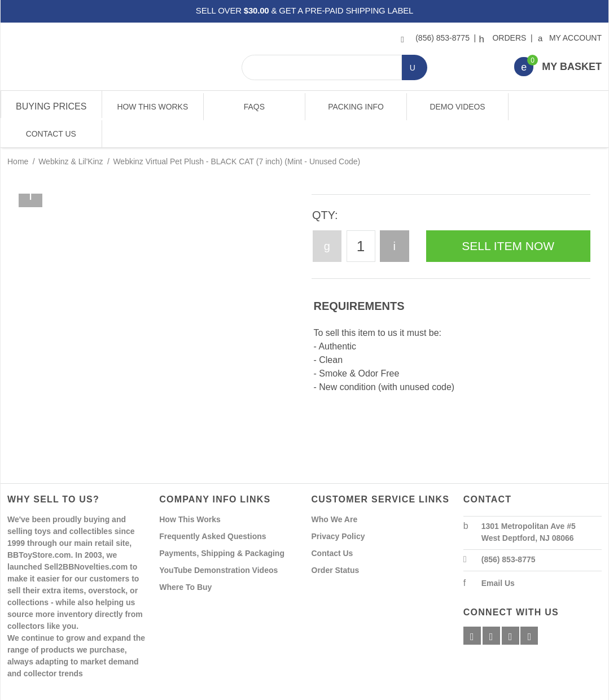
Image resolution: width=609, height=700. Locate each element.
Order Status (336, 543)
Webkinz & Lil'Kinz (71, 134)
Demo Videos (456, 107)
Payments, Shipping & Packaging (222, 526)
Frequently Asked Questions (213, 509)
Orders (504, 38)
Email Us (498, 556)
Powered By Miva (184, 690)
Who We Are (335, 492)
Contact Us (557, 107)
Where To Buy (185, 560)
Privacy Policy (338, 509)
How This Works (152, 107)
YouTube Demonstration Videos (218, 543)
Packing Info (355, 107)
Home (18, 134)
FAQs (254, 107)
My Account (570, 38)
